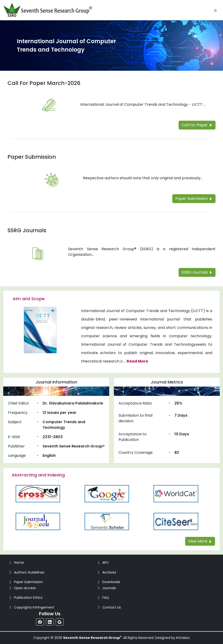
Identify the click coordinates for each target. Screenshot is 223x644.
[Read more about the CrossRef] (38, 493)
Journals (109, 588)
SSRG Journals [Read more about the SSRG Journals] (27, 230)
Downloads (111, 582)
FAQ (106, 598)
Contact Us (112, 607)
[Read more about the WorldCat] (176, 493)
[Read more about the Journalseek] (38, 521)
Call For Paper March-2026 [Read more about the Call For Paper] (44, 83)
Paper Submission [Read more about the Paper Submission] (32, 157)
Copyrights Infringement (34, 607)
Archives (109, 572)
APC (106, 563)
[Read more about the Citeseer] (176, 521)
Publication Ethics (28, 598)
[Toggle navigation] (215, 10)
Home (19, 563)
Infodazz (183, 638)
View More (200, 541)
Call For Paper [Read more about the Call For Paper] (197, 125)
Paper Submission (28, 582)
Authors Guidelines (29, 572)
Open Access (25, 588)
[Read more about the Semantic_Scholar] (107, 521)
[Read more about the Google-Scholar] (107, 493)
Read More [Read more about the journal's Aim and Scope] (137, 361)
